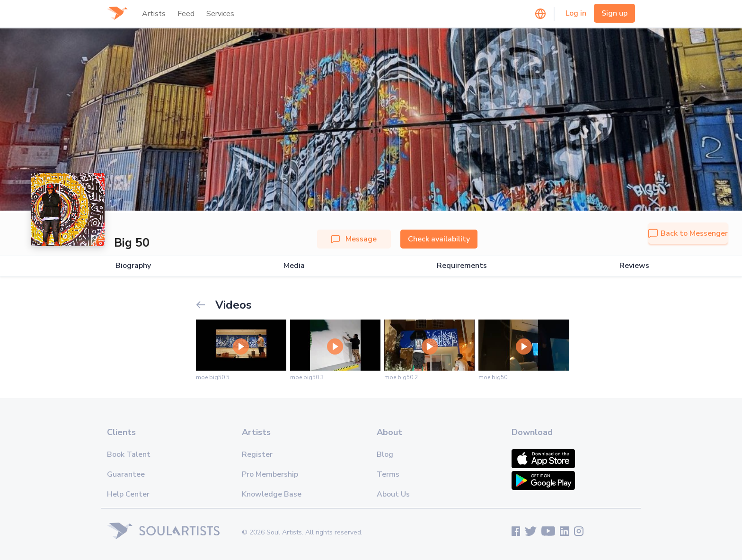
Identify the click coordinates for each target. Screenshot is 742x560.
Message (354, 239)
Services (220, 14)
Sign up (614, 13)
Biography (133, 266)
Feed (186, 14)
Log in (576, 13)
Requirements (462, 266)
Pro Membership (270, 474)
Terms (388, 474)
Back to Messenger (688, 233)
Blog (385, 454)
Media (294, 266)
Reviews (634, 266)
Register (257, 454)
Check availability (439, 239)
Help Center (128, 494)
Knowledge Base (272, 494)
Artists (154, 14)
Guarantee (126, 474)
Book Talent (129, 454)
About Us (393, 494)
